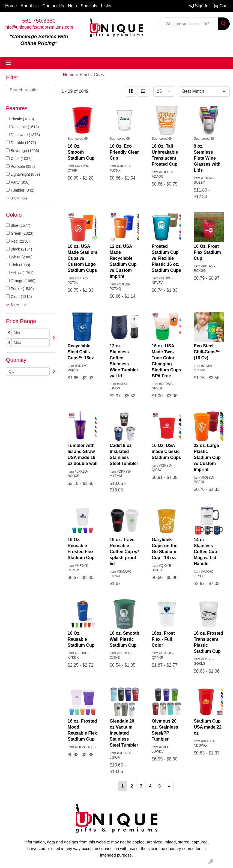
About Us (30, 6)
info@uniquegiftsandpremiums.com (39, 27)
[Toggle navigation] (8, 63)
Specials (89, 6)
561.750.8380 (39, 21)
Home (11, 6)
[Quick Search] (188, 24)
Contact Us (53, 6)
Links (106, 6)
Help (72, 6)
